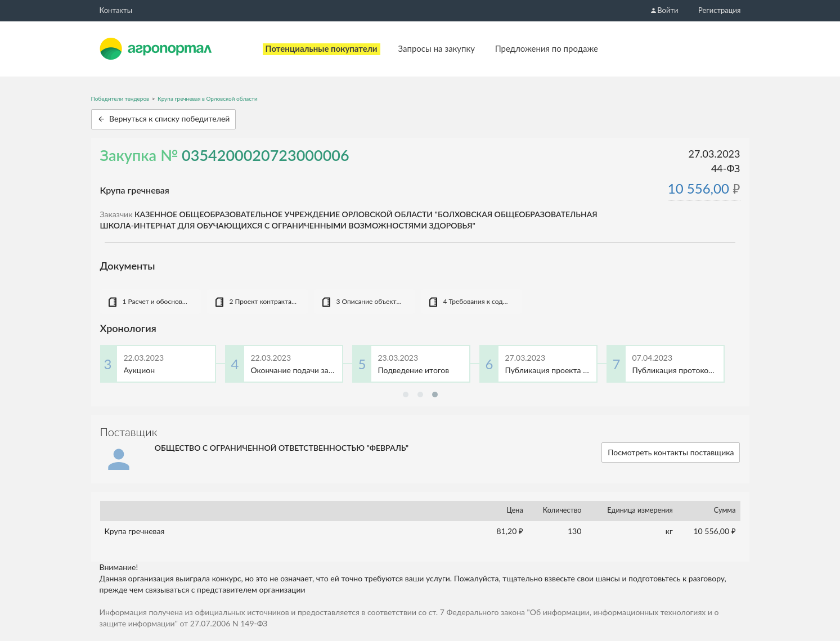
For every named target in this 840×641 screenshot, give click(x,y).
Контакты (116, 10)
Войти (664, 10)
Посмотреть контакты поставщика (671, 452)
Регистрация (719, 10)
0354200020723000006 (266, 155)
